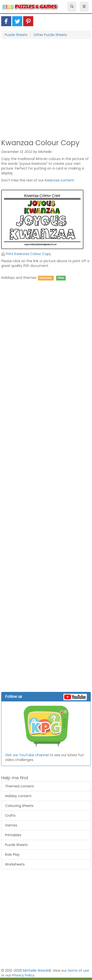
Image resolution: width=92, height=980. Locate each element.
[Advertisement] (45, 88)
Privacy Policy (23, 975)
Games (11, 825)
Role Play (12, 855)
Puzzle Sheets (16, 35)
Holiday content (18, 796)
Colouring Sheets (19, 806)
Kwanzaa (45, 278)
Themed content (19, 786)
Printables (13, 835)
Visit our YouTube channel (27, 755)
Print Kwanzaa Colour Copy (26, 254)
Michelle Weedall (37, 970)
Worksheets (15, 864)
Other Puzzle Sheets (50, 35)
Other (61, 278)
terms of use (78, 970)
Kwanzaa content (59, 180)
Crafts (10, 815)
